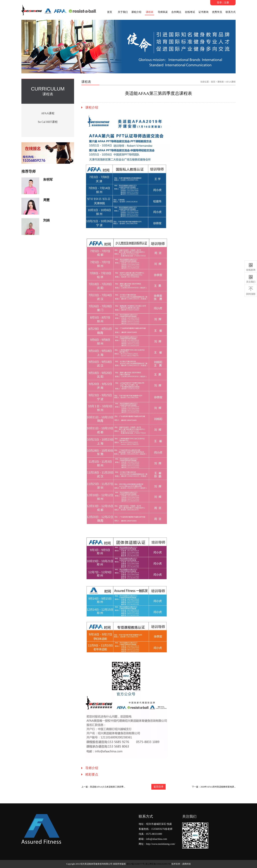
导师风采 (163, 12)
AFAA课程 (48, 113)
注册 (226, 3)
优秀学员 (217, 12)
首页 (110, 12)
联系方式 (231, 12)
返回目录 (158, 787)
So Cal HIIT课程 (48, 122)
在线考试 (190, 12)
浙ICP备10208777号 (136, 864)
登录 (219, 3)
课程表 (150, 12)
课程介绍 (136, 12)
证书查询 (203, 12)
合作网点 (176, 12)
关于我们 (123, 12)
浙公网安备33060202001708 (158, 864)
